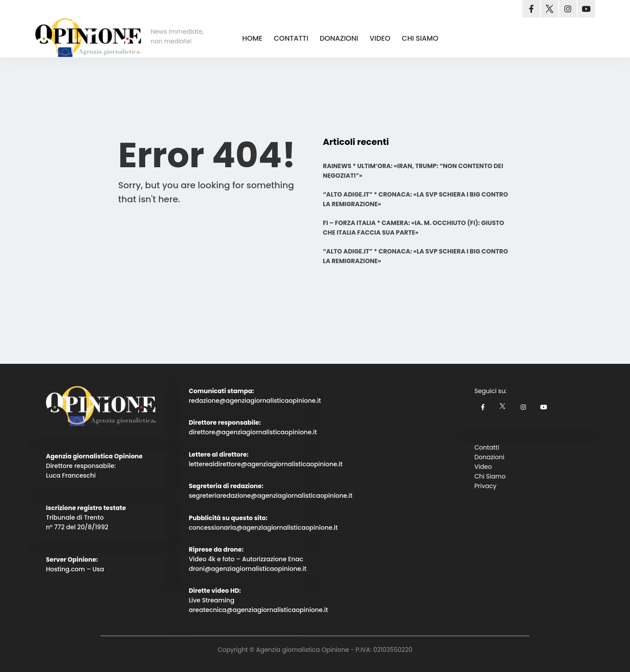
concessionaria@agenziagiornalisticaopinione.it (263, 528)
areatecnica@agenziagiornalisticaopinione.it (258, 610)
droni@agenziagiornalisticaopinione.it (247, 569)
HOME (252, 38)
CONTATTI (291, 38)
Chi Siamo (490, 476)
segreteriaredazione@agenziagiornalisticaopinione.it (270, 496)
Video (483, 467)
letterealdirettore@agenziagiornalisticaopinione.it (266, 464)
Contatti (487, 447)
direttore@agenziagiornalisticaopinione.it (253, 432)
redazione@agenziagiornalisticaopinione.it (255, 401)
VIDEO (380, 38)
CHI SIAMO (420, 38)
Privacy (485, 486)
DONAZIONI (339, 38)
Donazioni (489, 457)
